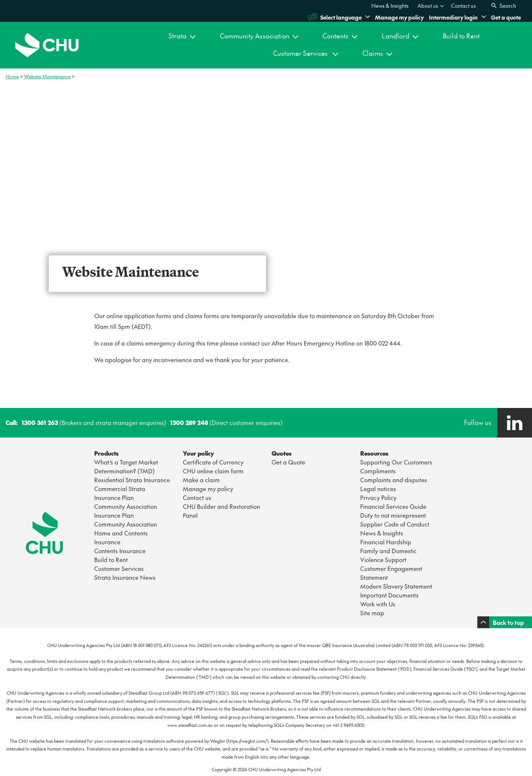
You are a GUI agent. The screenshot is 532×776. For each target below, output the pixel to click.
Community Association (259, 36)
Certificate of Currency (213, 462)
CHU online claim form (213, 471)
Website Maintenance (47, 76)
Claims (377, 53)
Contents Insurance (120, 551)
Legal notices (378, 489)
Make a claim (201, 480)
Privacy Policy (378, 497)
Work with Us (378, 604)
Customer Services (306, 53)
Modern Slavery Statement (396, 586)
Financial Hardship (386, 542)
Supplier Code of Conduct (395, 524)
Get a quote (506, 17)
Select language (339, 17)
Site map (372, 613)
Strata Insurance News (125, 577)
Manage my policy (399, 17)
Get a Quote (288, 462)
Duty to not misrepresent (393, 515)
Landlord (400, 36)
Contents (340, 36)
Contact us (463, 6)
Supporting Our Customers (396, 462)
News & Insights (390, 6)
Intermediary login (457, 17)
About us (431, 6)
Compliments (378, 471)
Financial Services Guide (393, 506)
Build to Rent (461, 36)
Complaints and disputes (394, 480)
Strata (182, 36)
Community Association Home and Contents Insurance (126, 533)
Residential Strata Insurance (132, 480)
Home (12, 76)
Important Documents (389, 595)
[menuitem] (390, 6)
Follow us (478, 422)
